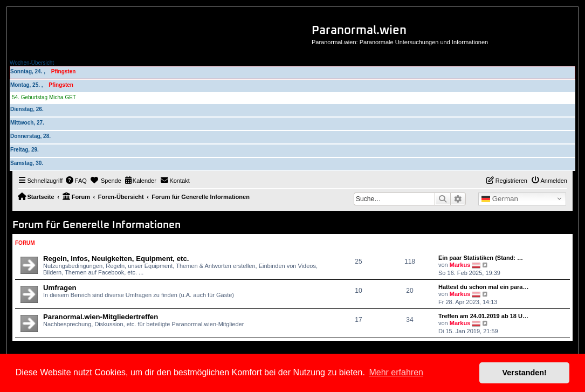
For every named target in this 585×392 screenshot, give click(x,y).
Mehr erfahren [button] (396, 372)
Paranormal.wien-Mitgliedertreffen (101, 317)
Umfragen (60, 288)
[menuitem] (76, 181)
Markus (460, 265)
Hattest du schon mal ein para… (483, 287)
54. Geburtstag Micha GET (44, 97)
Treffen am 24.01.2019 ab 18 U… (483, 316)
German (500, 199)
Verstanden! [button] (525, 373)
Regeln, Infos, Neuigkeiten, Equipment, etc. (116, 259)
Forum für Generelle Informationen (97, 225)
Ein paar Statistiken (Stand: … (481, 258)
